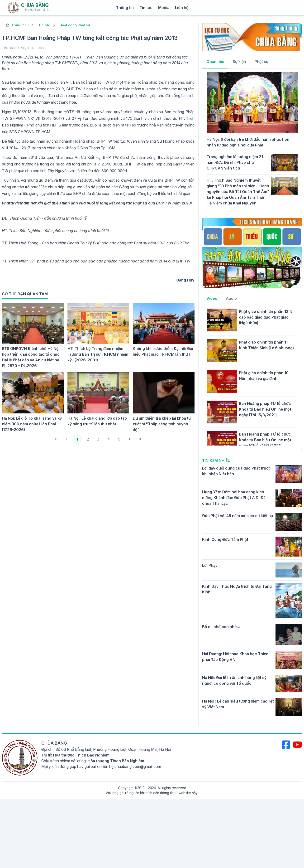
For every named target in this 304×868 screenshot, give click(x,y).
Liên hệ (182, 8)
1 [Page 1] (77, 439)
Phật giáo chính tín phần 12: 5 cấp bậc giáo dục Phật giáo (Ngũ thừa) (266, 317)
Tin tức (146, 8)
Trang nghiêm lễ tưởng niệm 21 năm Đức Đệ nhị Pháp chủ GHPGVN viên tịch (235, 162)
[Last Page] (140, 439)
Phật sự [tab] (261, 62)
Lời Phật (209, 565)
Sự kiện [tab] (239, 62)
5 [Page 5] (119, 439)
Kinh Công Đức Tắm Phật (225, 539)
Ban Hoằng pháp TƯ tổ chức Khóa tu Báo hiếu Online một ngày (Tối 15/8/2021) (265, 409)
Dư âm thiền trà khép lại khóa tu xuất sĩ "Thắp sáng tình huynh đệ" (162, 424)
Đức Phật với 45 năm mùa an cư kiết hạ (237, 516)
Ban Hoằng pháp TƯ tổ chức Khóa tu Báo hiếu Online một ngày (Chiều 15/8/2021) (265, 440)
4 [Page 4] (109, 439)
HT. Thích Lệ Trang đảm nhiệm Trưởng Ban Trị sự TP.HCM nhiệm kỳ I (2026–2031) (98, 354)
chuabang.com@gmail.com (138, 766)
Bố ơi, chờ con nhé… (221, 627)
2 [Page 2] (88, 439)
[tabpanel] (252, 140)
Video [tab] (212, 298)
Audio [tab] (231, 298)
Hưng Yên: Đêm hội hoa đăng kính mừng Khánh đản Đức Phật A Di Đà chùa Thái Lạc (234, 498)
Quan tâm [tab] (215, 62)
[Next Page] (129, 439)
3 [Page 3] (98, 439)
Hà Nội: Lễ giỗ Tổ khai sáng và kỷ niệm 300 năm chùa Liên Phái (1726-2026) (32, 424)
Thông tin (125, 8)
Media (164, 8)
